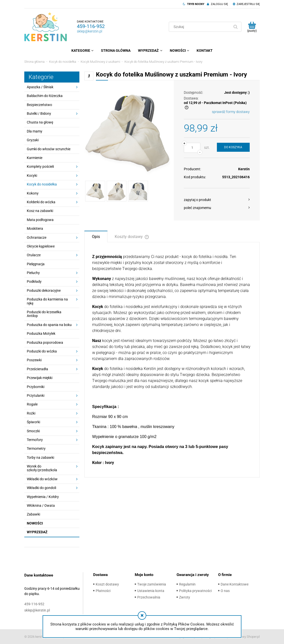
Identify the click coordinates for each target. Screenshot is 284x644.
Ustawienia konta (151, 591)
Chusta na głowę (40, 122)
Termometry (36, 448)
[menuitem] (82, 50)
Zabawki (33, 514)
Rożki (31, 413)
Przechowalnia (149, 597)
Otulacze (34, 255)
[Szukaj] (235, 27)
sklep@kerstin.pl (90, 31)
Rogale (32, 404)
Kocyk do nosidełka (42, 184)
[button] (217, 200)
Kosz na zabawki (40, 211)
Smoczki (33, 431)
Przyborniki (36, 387)
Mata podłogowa (40, 220)
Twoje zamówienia (152, 584)
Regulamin (187, 584)
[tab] (96, 236)
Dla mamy (35, 131)
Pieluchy (33, 273)
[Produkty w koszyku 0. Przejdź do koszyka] (252, 27)
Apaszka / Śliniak (40, 87)
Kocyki (32, 175)
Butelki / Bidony (39, 113)
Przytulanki (36, 395)
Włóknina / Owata (41, 505)
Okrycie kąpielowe (41, 246)
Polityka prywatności (195, 591)
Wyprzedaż (37, 532)
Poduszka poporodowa (45, 342)
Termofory (35, 440)
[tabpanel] (172, 360)
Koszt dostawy (107, 584)
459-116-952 (91, 26)
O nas (225, 591)
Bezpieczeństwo (39, 105)
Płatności (103, 591)
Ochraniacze (37, 237)
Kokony (33, 193)
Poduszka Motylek (41, 333)
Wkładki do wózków (42, 479)
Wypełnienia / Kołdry (43, 497)
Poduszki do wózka (42, 351)
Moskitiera (35, 228)
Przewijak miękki (40, 378)
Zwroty (185, 597)
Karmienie (35, 158)
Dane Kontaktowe (235, 584)
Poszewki (34, 360)
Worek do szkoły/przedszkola (42, 468)
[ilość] (192, 148)
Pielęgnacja (36, 264)
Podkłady (34, 281)
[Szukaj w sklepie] (200, 27)
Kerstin (244, 169)
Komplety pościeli (40, 166)
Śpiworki (33, 422)
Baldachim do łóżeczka (45, 96)
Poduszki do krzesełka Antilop (44, 314)
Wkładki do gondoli (41, 488)
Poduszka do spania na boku (49, 325)
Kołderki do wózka (41, 202)
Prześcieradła (37, 369)
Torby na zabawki (40, 457)
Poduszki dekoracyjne (44, 290)
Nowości (35, 523)
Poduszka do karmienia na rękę (47, 301)
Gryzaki (33, 140)
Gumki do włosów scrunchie (49, 149)
